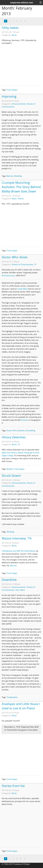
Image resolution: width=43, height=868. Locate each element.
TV (35, 264)
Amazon (25, 420)
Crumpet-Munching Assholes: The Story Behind (21, 187)
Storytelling (30, 431)
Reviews (21, 431)
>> (25, 21)
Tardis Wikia (22, 289)
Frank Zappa (12, 90)
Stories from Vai (13, 786)
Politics (21, 199)
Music (14, 35)
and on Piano (21, 706)
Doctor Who (12, 431)
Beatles (10, 469)
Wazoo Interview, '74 (17, 538)
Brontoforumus (8, 276)
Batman (10, 176)
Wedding (18, 176)
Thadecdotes (12, 697)
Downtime (9, 580)
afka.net (13, 566)
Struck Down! (11, 476)
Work (23, 590)
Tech (17, 590)
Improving (9, 96)
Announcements (19, 104)
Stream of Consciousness (23, 264)
